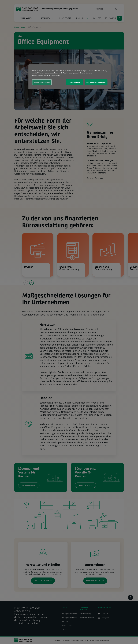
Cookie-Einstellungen (42, 82)
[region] (70, 77)
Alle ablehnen (74, 82)
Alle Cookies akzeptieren (96, 82)
